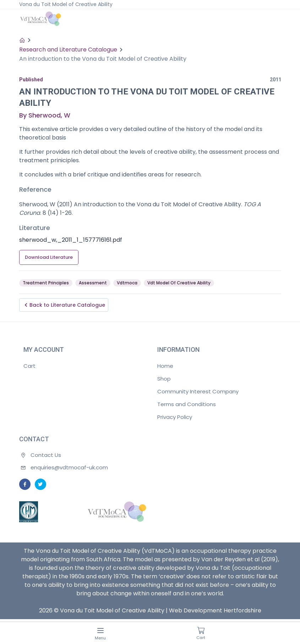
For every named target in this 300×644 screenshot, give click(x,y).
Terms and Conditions (187, 404)
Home (165, 366)
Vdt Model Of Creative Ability (179, 283)
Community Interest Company (198, 391)
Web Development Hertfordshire (215, 610)
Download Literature (49, 257)
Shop (164, 379)
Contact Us (46, 455)
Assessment (93, 283)
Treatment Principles (46, 283)
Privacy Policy (175, 417)
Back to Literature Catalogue (64, 305)
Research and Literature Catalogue (68, 50)
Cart (29, 366)
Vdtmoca (127, 283)
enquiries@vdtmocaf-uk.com (69, 467)
